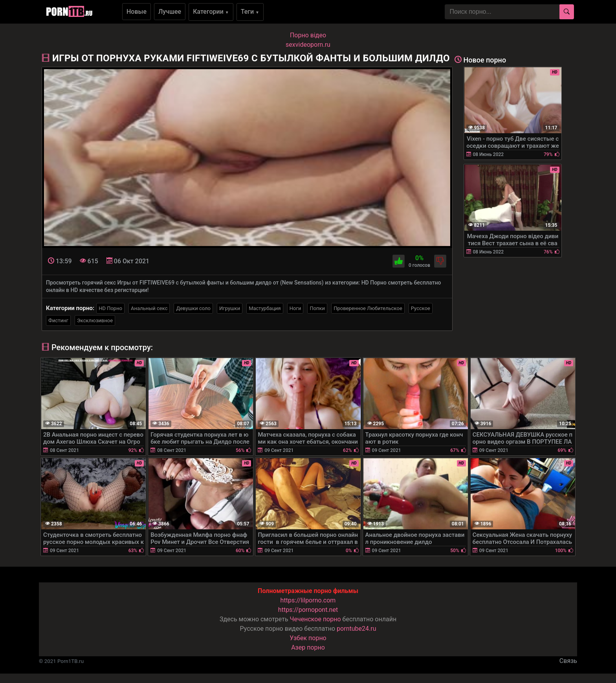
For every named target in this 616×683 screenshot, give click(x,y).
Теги (250, 12)
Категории (211, 12)
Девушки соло (193, 308)
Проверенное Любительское (368, 308)
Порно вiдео (308, 35)
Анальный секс (149, 308)
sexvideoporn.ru (308, 45)
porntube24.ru (356, 629)
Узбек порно (308, 638)
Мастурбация (265, 308)
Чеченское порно (315, 619)
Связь (568, 661)
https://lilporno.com (308, 600)
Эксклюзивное (95, 320)
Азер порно (308, 647)
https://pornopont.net (308, 610)
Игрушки (230, 308)
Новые (137, 12)
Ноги (295, 308)
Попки (317, 308)
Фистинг (58, 320)
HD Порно (110, 308)
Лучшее (170, 12)
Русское (421, 308)
